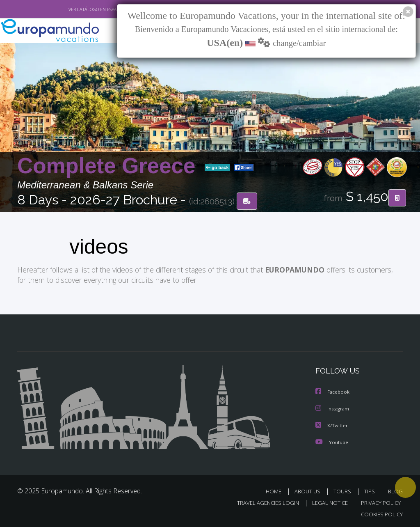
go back (217, 168)
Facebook (333, 391)
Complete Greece (109, 166)
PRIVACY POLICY (379, 501)
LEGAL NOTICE (326, 501)
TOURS (344, 490)
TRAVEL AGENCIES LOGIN (262, 501)
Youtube (332, 441)
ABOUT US (310, 490)
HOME (277, 490)
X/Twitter (332, 424)
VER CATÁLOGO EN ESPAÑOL (78, 9)
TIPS (371, 490)
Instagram (333, 408)
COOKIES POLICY (380, 513)
